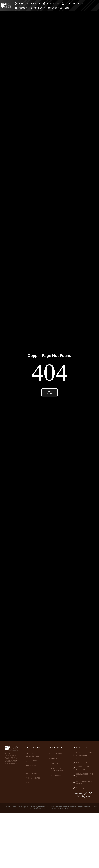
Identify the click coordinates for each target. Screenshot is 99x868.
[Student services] (73, 3)
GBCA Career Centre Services (32, 755)
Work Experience (33, 778)
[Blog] (67, 8)
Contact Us (54, 763)
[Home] (19, 3)
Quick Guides (31, 761)
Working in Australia (30, 784)
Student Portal (55, 758)
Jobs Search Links (31, 767)
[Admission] (51, 3)
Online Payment (55, 776)
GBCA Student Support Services (56, 769)
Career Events (32, 773)
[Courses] (33, 3)
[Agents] (21, 8)
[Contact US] (55, 8)
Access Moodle (55, 754)
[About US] (38, 8)
